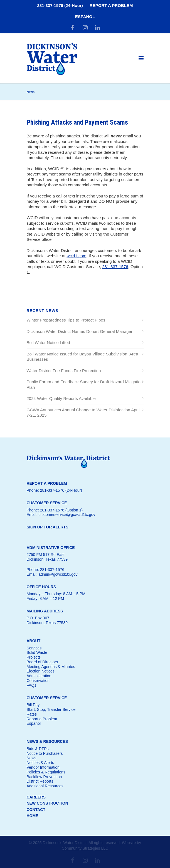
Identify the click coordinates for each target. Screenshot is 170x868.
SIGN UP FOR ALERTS (48, 527)
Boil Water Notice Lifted (48, 342)
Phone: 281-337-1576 (45, 570)
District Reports (40, 781)
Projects (34, 657)
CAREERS (36, 797)
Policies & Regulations (46, 772)
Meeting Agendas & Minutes (51, 667)
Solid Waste (37, 652)
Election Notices (41, 671)
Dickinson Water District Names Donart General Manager (80, 331)
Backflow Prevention (44, 777)
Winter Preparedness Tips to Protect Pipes (66, 320)
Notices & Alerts (40, 763)
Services (34, 648)
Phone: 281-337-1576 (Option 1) (55, 510)
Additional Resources (45, 786)
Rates (32, 714)
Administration (39, 676)
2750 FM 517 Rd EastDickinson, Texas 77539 (47, 557)
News (32, 758)
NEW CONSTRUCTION (47, 803)
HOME (33, 816)
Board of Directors (42, 662)
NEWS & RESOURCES (47, 741)
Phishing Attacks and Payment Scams (77, 122)
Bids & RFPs (38, 749)
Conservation (38, 681)
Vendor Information (43, 767)
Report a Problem (42, 719)
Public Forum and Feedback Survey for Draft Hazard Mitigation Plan (85, 384)
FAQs (32, 685)
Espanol (34, 723)
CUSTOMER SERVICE (47, 698)
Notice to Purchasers (45, 753)
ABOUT (34, 641)
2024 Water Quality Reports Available (61, 398)
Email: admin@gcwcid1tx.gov (52, 574)
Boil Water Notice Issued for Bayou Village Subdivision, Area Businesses (82, 357)
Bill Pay (33, 705)
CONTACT (36, 810)
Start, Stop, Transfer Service (51, 709)
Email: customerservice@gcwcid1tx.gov (61, 515)
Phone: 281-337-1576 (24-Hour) (54, 490)
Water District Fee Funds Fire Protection (64, 371)
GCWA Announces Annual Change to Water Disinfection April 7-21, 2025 (83, 413)
